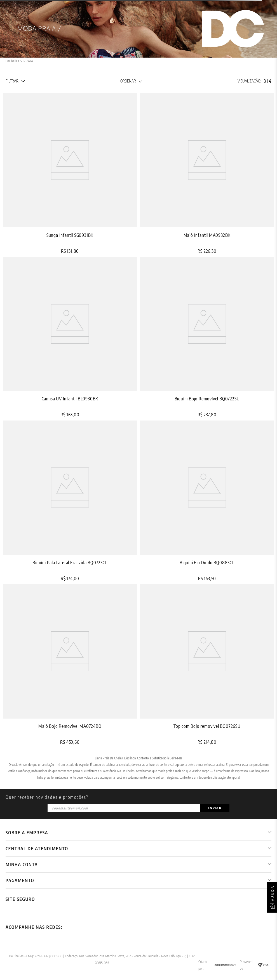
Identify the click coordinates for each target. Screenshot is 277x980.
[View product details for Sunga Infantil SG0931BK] (70, 173)
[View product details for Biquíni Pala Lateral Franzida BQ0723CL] (70, 501)
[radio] (265, 81)
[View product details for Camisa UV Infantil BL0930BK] (70, 337)
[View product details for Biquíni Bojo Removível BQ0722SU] (207, 337)
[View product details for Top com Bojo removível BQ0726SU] (207, 665)
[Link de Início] (12, 61)
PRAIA (28, 61)
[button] (15, 81)
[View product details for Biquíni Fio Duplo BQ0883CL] (207, 501)
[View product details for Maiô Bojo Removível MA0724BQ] (70, 665)
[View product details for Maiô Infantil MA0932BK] (207, 173)
